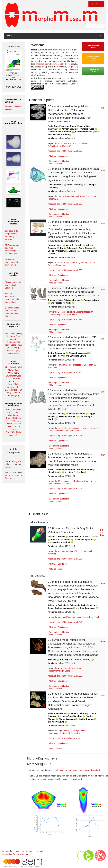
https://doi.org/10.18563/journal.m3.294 (65, 319)
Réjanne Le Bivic (78, 605)
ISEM (24, 851)
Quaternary (84, 263)
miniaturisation (54, 146)
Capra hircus (63, 731)
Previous (9, 106)
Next (7, 110)
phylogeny (66, 146)
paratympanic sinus (56, 431)
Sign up (9, 478)
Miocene (58, 484)
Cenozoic (72, 143)
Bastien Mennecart (64, 608)
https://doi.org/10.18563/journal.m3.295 (65, 151)
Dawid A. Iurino (67, 248)
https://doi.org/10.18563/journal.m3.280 (65, 738)
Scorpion (69, 671)
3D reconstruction (65, 481)
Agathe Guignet (86, 719)
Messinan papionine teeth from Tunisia (12, 262)
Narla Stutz (53, 126)
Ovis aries (75, 733)
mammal (61, 617)
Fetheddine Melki (63, 303)
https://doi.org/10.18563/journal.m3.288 (65, 204)
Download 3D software (93, 71)
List (11, 110)
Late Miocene (77, 312)
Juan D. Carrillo (76, 472)
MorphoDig (73, 67)
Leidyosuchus (73, 428)
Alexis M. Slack (90, 537)
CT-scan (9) (13, 348)
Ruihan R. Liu (75, 537)
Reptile (85, 617)
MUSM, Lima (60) (14, 424)
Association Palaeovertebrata (15, 854)
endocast (62, 428)
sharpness (53, 367)
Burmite (68, 668)
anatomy (61, 551)
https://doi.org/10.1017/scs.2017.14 (51, 64)
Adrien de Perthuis (57, 605)
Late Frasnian (90, 365)
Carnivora (62, 196)
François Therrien (68, 416)
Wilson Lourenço (83, 659)
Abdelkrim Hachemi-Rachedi (62, 469)
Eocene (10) (16, 345)
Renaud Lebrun (91, 300)
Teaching (52, 554)
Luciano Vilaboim (56, 251)
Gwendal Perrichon (76, 414)
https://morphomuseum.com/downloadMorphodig (80, 770)
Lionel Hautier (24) (13, 367)
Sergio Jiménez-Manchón (70, 716)
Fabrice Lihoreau (72, 300)
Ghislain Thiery (55, 356)
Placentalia (53, 199)
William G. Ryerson (84, 540)
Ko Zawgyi (65, 659)
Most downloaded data (13, 122)
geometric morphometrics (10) (13, 342)
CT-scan (74, 731)
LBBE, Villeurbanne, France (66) (13, 415)
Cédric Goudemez (57, 353)
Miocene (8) (13, 353)
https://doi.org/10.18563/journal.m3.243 (65, 622)
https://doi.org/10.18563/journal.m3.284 (65, 436)
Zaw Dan (52, 659)
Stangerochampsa (74, 431)
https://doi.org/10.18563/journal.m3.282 (65, 372)
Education (79, 551)
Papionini (61, 314)
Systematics (71, 314)
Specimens (63, 156)
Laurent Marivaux (84, 132)
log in (17, 461)
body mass (62, 143)
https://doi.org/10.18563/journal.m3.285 (65, 676)
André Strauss (85, 248)
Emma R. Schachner (61, 540)
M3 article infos (56, 164)
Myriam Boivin (69, 129)
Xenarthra (61, 265)
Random (19, 106)
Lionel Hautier (74, 185)
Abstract (53, 156)
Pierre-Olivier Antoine (58, 135)
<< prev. (10, 79)
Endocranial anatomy (84, 481)
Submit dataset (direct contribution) (93, 59)
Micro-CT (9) (13, 351)
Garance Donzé (55, 414)
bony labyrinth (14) (13, 334)
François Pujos (87, 129)
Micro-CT (66, 733)
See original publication (59, 161)
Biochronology (64, 312)
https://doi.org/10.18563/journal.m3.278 (65, 489)
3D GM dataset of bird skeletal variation (13, 285)
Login (95, 4)
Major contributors (14, 362)
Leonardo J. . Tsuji (77, 251)
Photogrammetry (74, 617)
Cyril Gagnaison (87, 608)
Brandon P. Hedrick (61, 542)
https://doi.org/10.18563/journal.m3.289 (65, 270)
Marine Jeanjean (67, 719)
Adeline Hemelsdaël (58, 713)
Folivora (61, 263)
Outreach (88, 551)
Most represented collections (13, 405)
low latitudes (83, 143)
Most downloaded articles (13, 222)
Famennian (63, 365)
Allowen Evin (58, 722)
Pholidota (92, 196)
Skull (91, 617)
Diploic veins (81, 196)
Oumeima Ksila (55, 300)
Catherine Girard (78, 356)
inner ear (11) (13, 336)
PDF (103, 108)
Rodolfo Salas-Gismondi (60, 132)
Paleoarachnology (56, 671)
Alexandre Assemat (78, 353)
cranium (71, 196)
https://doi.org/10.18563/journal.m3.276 (65, 559)
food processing (76, 365)
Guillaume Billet (56, 185)
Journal (9, 36)
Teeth (97, 617)
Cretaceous (77, 668)
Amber (60, 668)
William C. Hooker (57, 537)
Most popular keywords (13, 325)
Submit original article (93, 46)
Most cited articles (13, 274)
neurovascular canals (89, 428)
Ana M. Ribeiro (69, 126)
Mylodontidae (72, 263)
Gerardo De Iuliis (74, 245)
